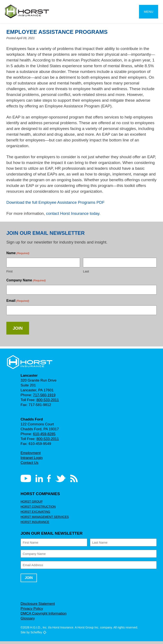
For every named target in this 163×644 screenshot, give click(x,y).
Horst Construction (37, 509)
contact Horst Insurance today (75, 215)
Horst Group (31, 504)
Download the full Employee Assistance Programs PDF (56, 204)
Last (86, 274)
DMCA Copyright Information (45, 616)
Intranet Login (32, 461)
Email (18, 304)
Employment (31, 456)
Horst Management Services (43, 520)
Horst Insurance (34, 525)
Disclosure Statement (38, 606)
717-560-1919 (43, 398)
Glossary (28, 621)
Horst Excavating (35, 514)
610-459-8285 (43, 437)
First (9, 274)
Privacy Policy (32, 611)
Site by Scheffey (31, 635)
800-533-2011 (47, 403)
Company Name (26, 283)
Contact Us (30, 465)
